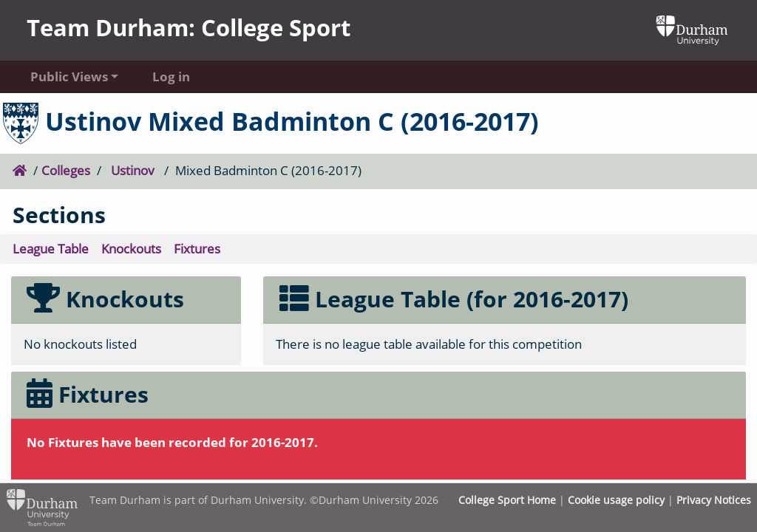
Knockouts (131, 249)
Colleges (66, 170)
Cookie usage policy (616, 500)
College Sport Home (507, 500)
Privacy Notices (714, 500)
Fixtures (197, 249)
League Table (51, 249)
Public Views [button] (69, 76)
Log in (171, 76)
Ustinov (133, 170)
